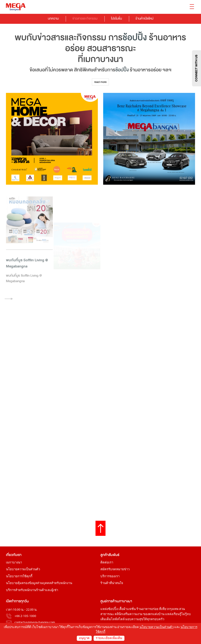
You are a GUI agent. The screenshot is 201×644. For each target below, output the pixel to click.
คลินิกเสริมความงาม (129, 614)
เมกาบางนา (14, 563)
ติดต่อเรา (107, 563)
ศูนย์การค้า (108, 601)
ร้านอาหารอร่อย (147, 609)
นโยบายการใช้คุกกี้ (19, 577)
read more (100, 82)
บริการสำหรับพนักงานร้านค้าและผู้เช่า (32, 590)
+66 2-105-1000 (25, 616)
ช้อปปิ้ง (135, 38)
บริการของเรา (110, 577)
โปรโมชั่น (116, 18)
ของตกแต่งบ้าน (154, 614)
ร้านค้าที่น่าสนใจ (112, 583)
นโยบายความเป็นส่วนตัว (23, 570)
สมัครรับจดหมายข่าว (115, 570)
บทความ (53, 18)
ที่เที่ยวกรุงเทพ (169, 609)
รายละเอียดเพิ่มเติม (109, 638)
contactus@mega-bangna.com (35, 623)
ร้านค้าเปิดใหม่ (144, 18)
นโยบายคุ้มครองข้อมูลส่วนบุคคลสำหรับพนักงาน (39, 583)
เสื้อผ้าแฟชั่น (127, 609)
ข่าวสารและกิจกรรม (85, 18)
